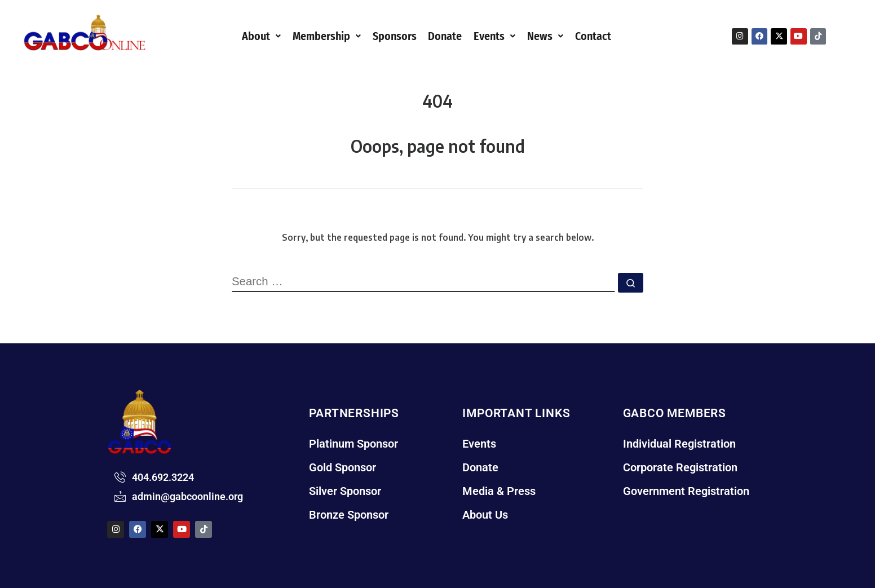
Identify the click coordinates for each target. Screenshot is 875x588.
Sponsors (390, 35)
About (242, 35)
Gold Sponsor (345, 470)
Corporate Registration (683, 470)
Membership (315, 35)
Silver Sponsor (348, 497)
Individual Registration (682, 444)
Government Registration (689, 497)
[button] (242, 36)
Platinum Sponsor (356, 444)
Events (502, 35)
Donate (447, 35)
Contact (611, 35)
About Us (487, 523)
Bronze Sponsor (352, 523)
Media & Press (500, 497)
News (558, 35)
